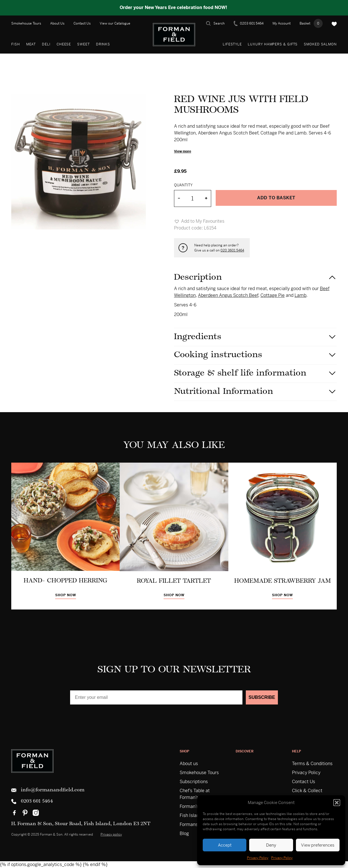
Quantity (183, 185)
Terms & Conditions (312, 764)
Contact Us (82, 23)
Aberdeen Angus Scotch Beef (228, 295)
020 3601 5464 (232, 250)
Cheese (64, 44)
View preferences (318, 845)
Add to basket (276, 198)
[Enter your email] (156, 697)
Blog (184, 833)
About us (189, 764)
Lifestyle (232, 44)
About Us (57, 23)
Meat (31, 44)
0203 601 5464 (249, 24)
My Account (282, 23)
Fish (16, 44)
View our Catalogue (115, 23)
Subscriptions (194, 782)
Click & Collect (307, 791)
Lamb (300, 295)
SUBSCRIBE (262, 697)
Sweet (83, 44)
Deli (46, 44)
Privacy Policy (258, 858)
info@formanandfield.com (48, 790)
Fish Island (191, 815)
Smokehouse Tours (26, 23)
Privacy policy (111, 834)
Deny (271, 845)
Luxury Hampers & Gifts (273, 44)
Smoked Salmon (320, 44)
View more (183, 151)
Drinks (103, 44)
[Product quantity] (192, 198)
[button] (337, 803)
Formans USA (194, 824)
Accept (225, 845)
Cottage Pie (273, 295)
